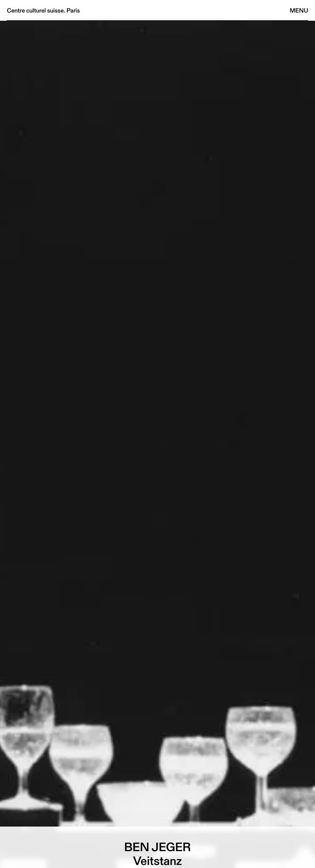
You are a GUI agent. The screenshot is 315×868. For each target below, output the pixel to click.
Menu (299, 10)
